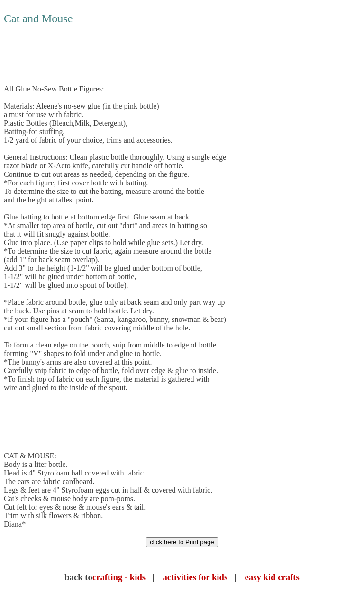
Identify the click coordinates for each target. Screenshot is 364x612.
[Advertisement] (176, 55)
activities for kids (195, 577)
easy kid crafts (272, 577)
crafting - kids (119, 577)
